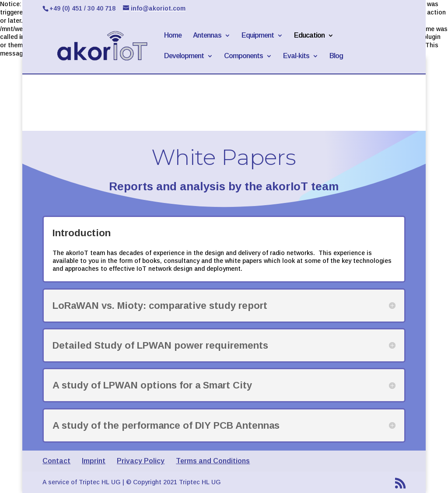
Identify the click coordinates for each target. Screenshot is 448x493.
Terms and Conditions (213, 461)
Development (184, 56)
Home (173, 36)
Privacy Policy (141, 461)
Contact (56, 461)
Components (243, 56)
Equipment (258, 36)
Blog (336, 56)
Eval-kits (296, 56)
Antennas (207, 36)
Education (309, 36)
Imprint (94, 461)
